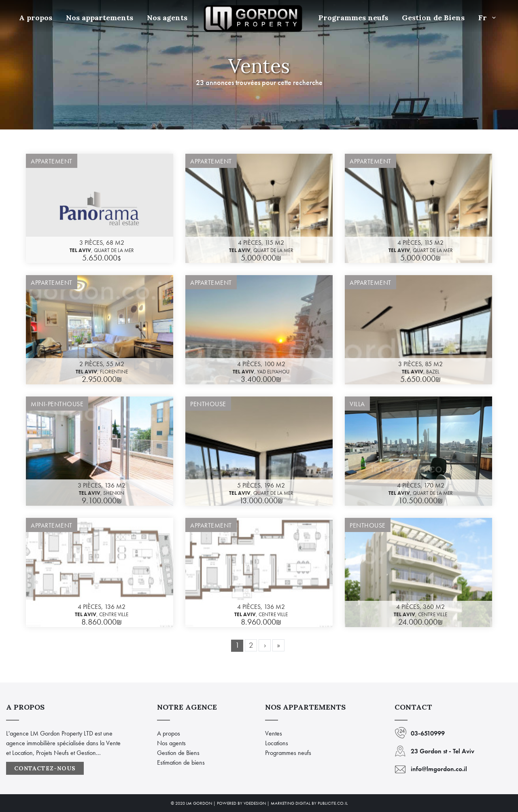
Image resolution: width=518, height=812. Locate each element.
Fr (489, 18)
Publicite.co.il (333, 803)
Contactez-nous (45, 768)
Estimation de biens (181, 762)
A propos (36, 18)
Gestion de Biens (433, 18)
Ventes (274, 733)
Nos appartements (100, 18)
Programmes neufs (353, 18)
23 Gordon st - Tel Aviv (443, 751)
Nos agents (167, 18)
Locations (277, 743)
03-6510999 (428, 733)
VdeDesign (255, 803)
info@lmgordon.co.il (439, 769)
